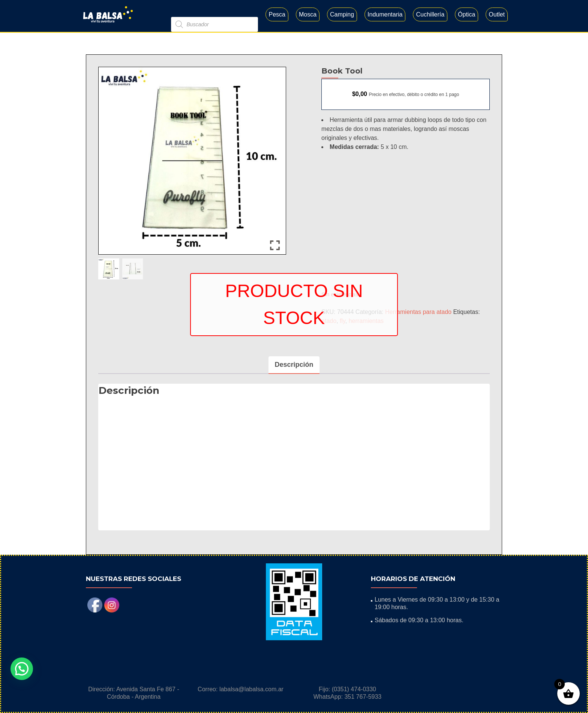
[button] (22, 669)
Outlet (497, 14)
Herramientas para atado (418, 312)
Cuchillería (430, 14)
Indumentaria (385, 14)
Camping (342, 14)
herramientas (366, 321)
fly (343, 321)
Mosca (308, 14)
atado (329, 321)
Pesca (277, 14)
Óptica (466, 14)
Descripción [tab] (294, 365)
